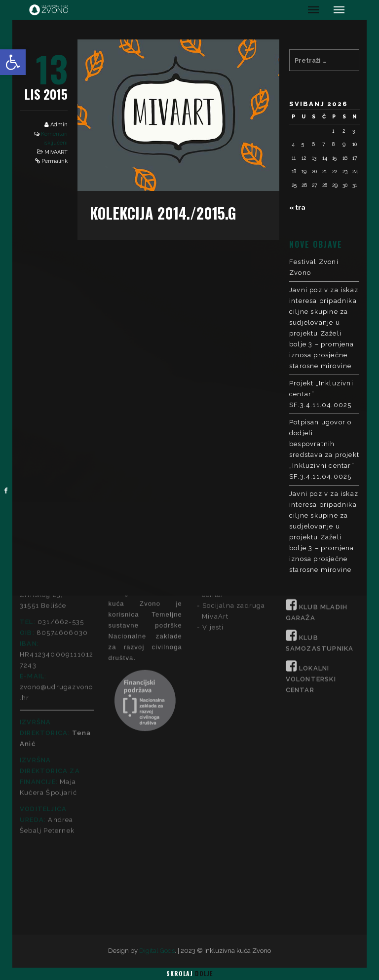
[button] (13, 62)
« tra (297, 207)
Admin (59, 125)
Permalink (55, 161)
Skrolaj (189, 973)
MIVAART (56, 152)
